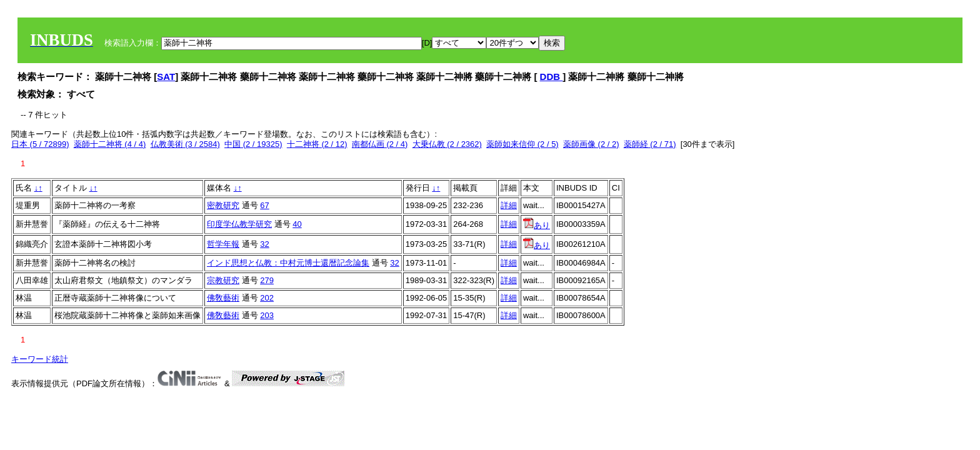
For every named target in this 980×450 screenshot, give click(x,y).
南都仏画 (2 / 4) (380, 144)
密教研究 (223, 205)
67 (264, 205)
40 (297, 224)
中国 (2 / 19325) (253, 144)
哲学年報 (223, 244)
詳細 (509, 205)
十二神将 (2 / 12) (317, 144)
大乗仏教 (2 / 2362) (447, 144)
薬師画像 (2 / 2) (591, 144)
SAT (166, 77)
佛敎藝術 (223, 298)
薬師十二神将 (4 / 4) (110, 144)
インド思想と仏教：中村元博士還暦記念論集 (288, 263)
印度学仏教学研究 (239, 224)
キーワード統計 (40, 359)
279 (267, 280)
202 (267, 298)
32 (264, 244)
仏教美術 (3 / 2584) (185, 144)
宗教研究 (223, 280)
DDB (552, 77)
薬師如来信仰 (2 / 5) (522, 144)
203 (267, 315)
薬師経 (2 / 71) (650, 144)
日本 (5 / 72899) (40, 144)
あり (537, 225)
